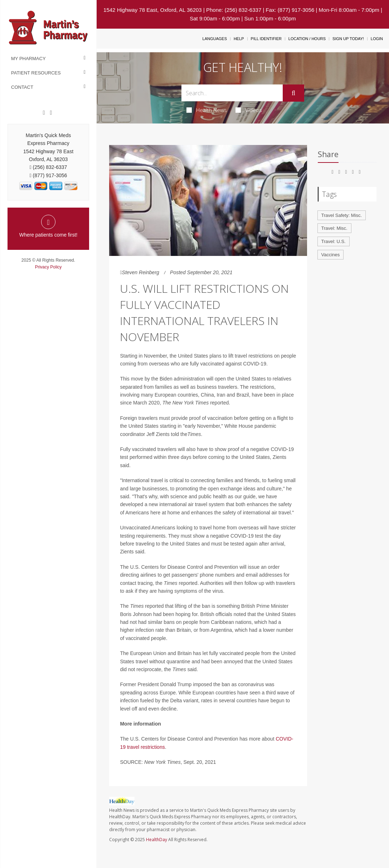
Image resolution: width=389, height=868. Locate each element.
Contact (22, 87)
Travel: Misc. (334, 228)
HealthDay (157, 840)
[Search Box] (232, 93)
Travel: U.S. (334, 241)
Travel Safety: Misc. (342, 215)
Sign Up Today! (348, 39)
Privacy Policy (48, 267)
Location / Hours (307, 39)
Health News (207, 110)
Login (377, 39)
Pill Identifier (266, 39)
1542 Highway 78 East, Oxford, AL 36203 (153, 10)
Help (239, 39)
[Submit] (293, 93)
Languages (215, 39)
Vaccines (331, 255)
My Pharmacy (28, 59)
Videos (249, 110)
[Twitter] (51, 113)
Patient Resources (36, 73)
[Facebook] (44, 113)
